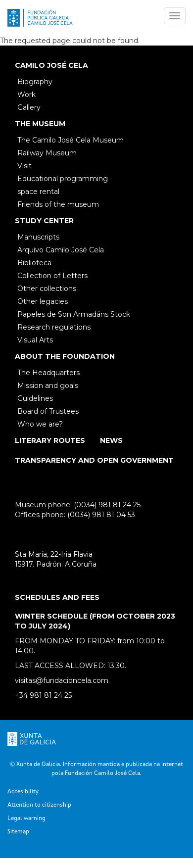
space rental (38, 192)
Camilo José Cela (51, 65)
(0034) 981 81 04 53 (101, 515)
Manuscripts (38, 237)
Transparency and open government (94, 460)
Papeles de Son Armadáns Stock (74, 314)
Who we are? (40, 424)
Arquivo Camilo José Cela (61, 250)
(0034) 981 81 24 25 (107, 505)
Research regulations (54, 327)
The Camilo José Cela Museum (71, 140)
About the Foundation (65, 356)
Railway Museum (47, 153)
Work (26, 95)
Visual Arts (35, 340)
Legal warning (26, 819)
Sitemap (18, 832)
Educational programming (63, 179)
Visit (24, 166)
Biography (35, 82)
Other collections (47, 289)
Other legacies (43, 301)
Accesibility (23, 792)
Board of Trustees (48, 411)
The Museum (40, 124)
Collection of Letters (52, 276)
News (111, 440)
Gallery (29, 107)
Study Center (44, 221)
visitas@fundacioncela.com (62, 680)
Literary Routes (50, 440)
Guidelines (35, 398)
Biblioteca (34, 263)
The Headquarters (48, 373)
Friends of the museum (58, 204)
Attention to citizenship (39, 805)
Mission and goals (48, 386)
